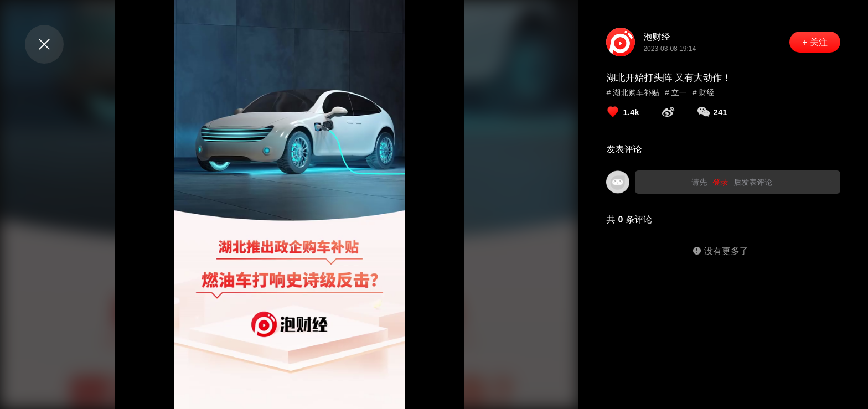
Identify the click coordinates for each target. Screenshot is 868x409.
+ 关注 (815, 42)
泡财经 (657, 37)
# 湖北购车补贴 (633, 92)
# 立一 (676, 92)
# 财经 (704, 92)
